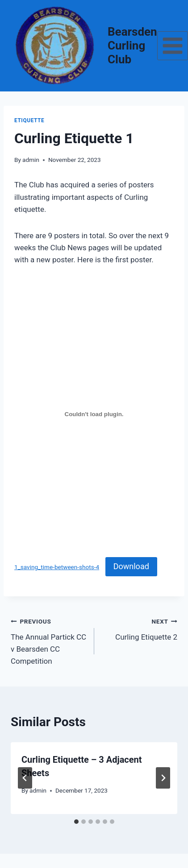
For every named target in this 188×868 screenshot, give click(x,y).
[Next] (163, 778)
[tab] (76, 822)
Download (131, 566)
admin (31, 160)
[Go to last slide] (25, 778)
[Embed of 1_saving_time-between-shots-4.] (94, 414)
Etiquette (29, 120)
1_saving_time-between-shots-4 (57, 567)
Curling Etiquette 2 (140, 628)
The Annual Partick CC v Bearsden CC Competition (49, 640)
